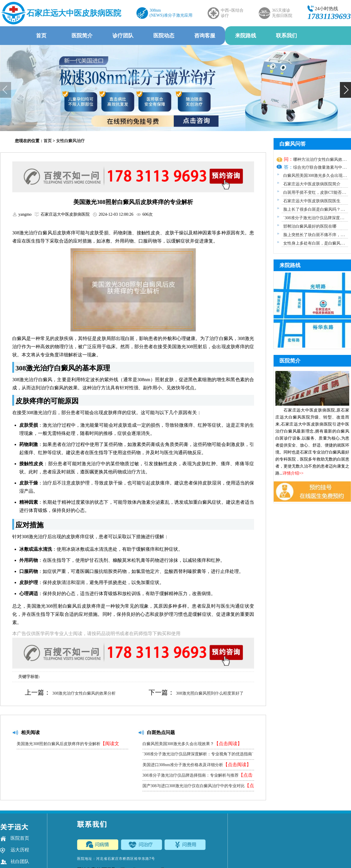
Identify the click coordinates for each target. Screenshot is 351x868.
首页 (41, 36)
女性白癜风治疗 (70, 141)
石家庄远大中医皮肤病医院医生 (312, 201)
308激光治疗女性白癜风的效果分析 (84, 693)
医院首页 (15, 838)
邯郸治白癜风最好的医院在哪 (310, 226)
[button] (345, 90)
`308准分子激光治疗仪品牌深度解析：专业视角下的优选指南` (198, 756)
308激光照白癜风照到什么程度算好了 (210, 693)
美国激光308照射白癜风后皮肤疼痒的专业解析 (68, 745)
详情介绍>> (293, 473)
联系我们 (286, 36)
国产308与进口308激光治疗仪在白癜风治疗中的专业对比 (198, 787)
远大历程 (15, 850)
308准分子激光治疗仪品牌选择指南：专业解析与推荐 (198, 777)
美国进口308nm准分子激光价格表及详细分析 (197, 765)
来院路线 (246, 36)
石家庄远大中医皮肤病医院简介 (312, 184)
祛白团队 (15, 862)
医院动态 (164, 36)
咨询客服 (205, 36)
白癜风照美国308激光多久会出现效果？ (192, 744)
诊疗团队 (123, 36)
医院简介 (82, 36)
